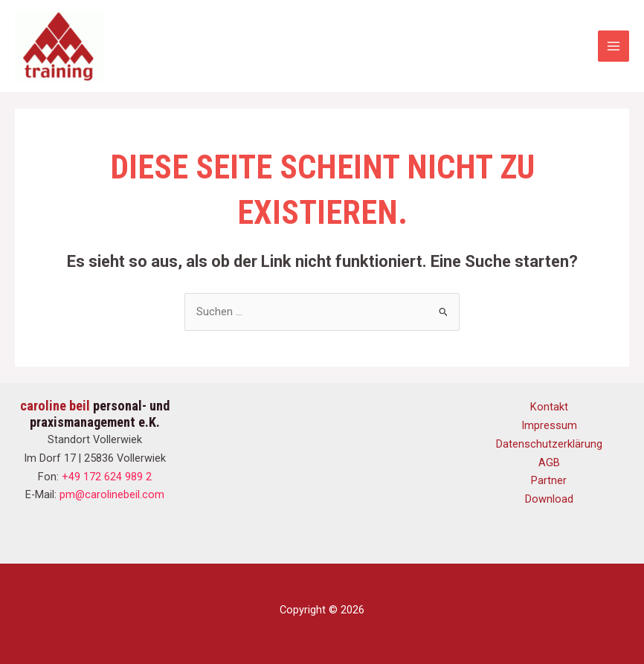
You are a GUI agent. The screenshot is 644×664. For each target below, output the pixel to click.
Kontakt (549, 407)
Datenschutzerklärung (549, 444)
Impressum (549, 425)
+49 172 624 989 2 (107, 477)
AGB (549, 462)
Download (549, 499)
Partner (549, 480)
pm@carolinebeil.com (112, 494)
